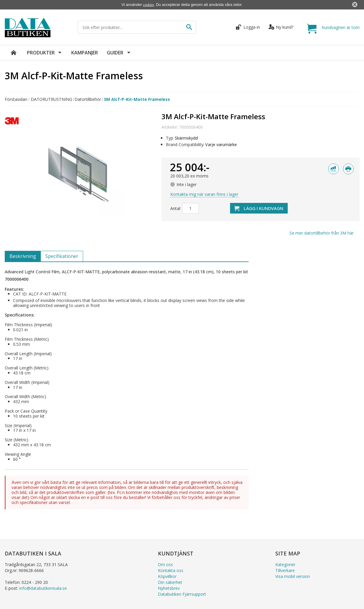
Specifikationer (62, 256)
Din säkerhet (170, 582)
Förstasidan (16, 100)
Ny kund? (281, 27)
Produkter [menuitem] (41, 53)
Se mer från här (322, 233)
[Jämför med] (334, 169)
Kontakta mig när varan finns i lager (204, 194)
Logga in (249, 27)
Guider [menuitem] (116, 53)
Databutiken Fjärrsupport (182, 594)
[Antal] (190, 208)
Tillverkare (285, 570)
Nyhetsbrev (169, 588)
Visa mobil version (293, 576)
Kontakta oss (171, 570)
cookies (149, 5)
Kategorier (285, 564)
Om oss (165, 564)
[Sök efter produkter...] (133, 27)
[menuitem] (14, 53)
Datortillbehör (88, 100)
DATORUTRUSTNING (51, 100)
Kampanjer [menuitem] (85, 53)
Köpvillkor (167, 576)
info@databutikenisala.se (43, 588)
